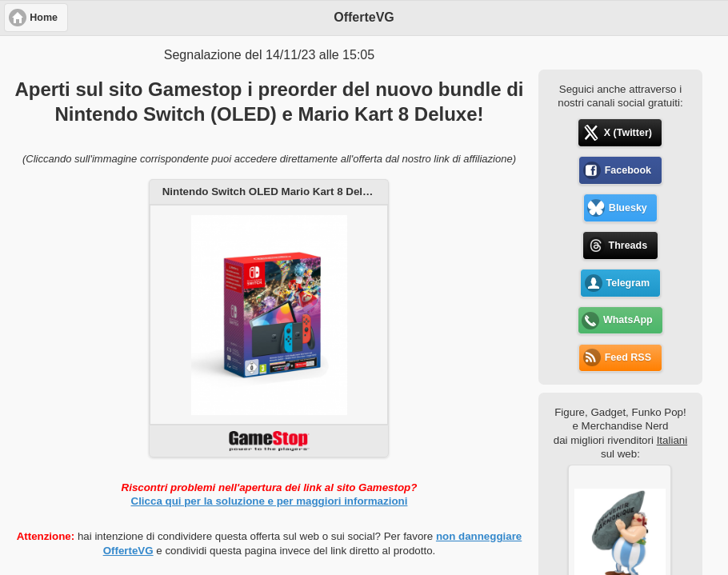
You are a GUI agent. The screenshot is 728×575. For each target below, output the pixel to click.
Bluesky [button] (628, 208)
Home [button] (44, 18)
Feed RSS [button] (628, 357)
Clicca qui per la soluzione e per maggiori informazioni (270, 501)
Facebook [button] (628, 170)
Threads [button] (628, 246)
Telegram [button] (628, 283)
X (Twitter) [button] (628, 133)
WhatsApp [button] (628, 320)
